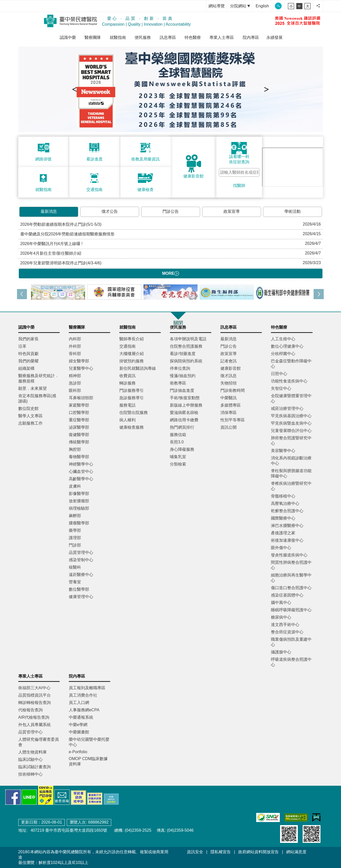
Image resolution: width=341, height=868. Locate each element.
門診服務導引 (132, 390)
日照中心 (279, 374)
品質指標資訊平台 (35, 695)
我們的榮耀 (28, 361)
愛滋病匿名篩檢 (184, 413)
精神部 (75, 376)
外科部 (75, 346)
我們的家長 (28, 339)
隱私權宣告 (221, 852)
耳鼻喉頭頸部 (81, 398)
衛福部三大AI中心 (34, 688)
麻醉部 (75, 516)
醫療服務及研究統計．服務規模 (39, 378)
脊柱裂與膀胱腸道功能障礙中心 (291, 473)
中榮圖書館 (79, 732)
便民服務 (143, 37)
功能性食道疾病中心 (289, 381)
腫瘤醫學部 (79, 523)
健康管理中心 (81, 597)
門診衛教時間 (233, 390)
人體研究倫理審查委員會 (39, 742)
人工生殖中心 (283, 339)
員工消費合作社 (83, 695)
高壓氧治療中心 (285, 503)
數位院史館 (28, 408)
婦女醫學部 (79, 361)
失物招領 (229, 383)
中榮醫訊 (229, 398)
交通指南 (127, 346)
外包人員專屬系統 (35, 725)
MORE (171, 274)
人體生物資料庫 (33, 752)
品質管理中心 (81, 552)
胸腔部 (75, 449)
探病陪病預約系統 (186, 361)
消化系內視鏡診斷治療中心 (291, 461)
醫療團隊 (93, 37)
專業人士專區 (222, 37)
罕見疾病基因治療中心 (291, 416)
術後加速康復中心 (287, 540)
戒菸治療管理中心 (287, 408)
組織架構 (26, 368)
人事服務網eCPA (84, 710)
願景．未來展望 (33, 388)
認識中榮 (68, 37)
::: (201, 6)
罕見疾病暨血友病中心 (291, 423)
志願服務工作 (30, 423)
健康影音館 (231, 368)
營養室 (75, 582)
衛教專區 (178, 383)
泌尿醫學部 (79, 427)
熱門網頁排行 (182, 427)
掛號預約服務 (132, 361)
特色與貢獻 (28, 354)
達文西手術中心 (285, 625)
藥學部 (75, 530)
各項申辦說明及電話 (188, 339)
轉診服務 (127, 383)
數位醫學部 (79, 589)
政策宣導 (232, 211)
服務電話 (127, 405)
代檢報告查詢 (30, 710)
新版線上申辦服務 (186, 405)
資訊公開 (229, 427)
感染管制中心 (81, 560)
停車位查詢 (180, 368)
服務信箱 (178, 435)
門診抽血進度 (182, 390)
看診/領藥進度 (183, 354)
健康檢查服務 (132, 427)
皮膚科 (75, 486)
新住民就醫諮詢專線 (138, 368)
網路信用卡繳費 (184, 420)
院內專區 (251, 37)
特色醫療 (193, 37)
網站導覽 (217, 6)
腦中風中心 (281, 602)
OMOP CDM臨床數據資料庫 (88, 761)
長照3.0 (177, 442)
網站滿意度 (296, 852)
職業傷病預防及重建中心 (291, 642)
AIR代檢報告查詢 (34, 717)
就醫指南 (118, 37)
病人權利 (127, 420)
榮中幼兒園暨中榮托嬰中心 (89, 742)
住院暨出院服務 (134, 413)
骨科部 (75, 354)
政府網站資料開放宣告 (258, 852)
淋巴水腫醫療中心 (287, 526)
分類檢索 (178, 464)
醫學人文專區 (30, 416)
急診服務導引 (132, 398)
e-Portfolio (78, 752)
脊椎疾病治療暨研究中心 (291, 486)
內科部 (75, 339)
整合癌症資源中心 (287, 632)
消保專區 (229, 413)
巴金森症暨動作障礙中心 (291, 364)
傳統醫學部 (79, 442)
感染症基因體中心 (287, 595)
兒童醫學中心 (81, 368)
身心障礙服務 (182, 449)
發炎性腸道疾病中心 (289, 555)
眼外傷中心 (281, 548)
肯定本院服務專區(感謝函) (37, 398)
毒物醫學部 (79, 457)
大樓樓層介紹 (132, 354)
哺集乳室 (178, 457)
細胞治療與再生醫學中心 (291, 578)
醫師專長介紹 (132, 339)
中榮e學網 (78, 725)
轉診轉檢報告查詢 (35, 703)
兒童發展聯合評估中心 (291, 431)
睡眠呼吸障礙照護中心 (291, 610)
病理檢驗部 (79, 508)
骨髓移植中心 (283, 496)
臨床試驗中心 (30, 759)
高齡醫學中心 (81, 479)
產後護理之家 (283, 533)
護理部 (75, 538)
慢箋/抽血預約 (183, 376)
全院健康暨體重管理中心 (291, 398)
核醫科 (75, 567)
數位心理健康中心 (287, 346)
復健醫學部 (79, 435)
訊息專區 (168, 37)
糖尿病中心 (281, 617)
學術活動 (293, 211)
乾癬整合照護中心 (287, 511)
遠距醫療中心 (81, 575)
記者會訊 (229, 361)
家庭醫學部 (79, 405)
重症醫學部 (79, 420)
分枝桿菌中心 (283, 354)
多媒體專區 (231, 405)
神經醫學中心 (81, 464)
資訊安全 (195, 852)
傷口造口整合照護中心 (291, 588)
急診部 (75, 383)
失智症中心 (281, 388)
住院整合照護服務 (186, 346)
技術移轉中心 (30, 774)
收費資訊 (127, 376)
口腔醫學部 (79, 413)
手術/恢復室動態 (185, 398)
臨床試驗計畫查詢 (35, 767)
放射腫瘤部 (79, 501)
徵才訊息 (229, 376)
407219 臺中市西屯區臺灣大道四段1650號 (68, 830)
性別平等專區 (233, 420)
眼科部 (75, 390)
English (262, 6)
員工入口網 (79, 703)
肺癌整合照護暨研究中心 (291, 441)
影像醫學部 (79, 494)
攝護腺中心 (281, 652)
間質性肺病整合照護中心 (291, 565)
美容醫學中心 (283, 451)
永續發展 (274, 37)
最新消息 (49, 211)
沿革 (22, 346)
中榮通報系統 (81, 717)
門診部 (75, 545)
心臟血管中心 (81, 471)
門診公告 (171, 211)
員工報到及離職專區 (87, 688)
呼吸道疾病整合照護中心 (291, 662)
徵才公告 (110, 211)
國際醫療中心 (283, 518)
